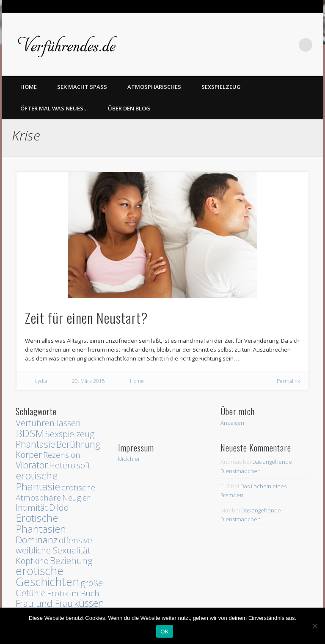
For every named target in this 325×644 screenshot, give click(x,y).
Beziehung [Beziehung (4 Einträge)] (71, 560)
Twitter (288, 45)
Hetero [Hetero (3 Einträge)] (62, 465)
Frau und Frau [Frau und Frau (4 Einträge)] (44, 603)
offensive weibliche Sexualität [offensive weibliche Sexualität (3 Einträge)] (54, 545)
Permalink (288, 381)
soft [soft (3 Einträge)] (84, 465)
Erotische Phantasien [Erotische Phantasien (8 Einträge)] (41, 523)
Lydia (41, 381)
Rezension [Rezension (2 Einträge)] (62, 455)
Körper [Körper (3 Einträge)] (29, 455)
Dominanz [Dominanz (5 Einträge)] (37, 540)
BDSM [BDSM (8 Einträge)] (30, 433)
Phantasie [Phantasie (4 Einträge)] (35, 444)
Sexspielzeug (221, 87)
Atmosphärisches (154, 87)
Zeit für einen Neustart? (86, 318)
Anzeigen (232, 423)
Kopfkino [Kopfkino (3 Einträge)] (32, 561)
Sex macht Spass (82, 87)
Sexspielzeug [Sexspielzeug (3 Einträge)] (70, 434)
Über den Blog (129, 108)
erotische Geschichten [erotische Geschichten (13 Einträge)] (47, 576)
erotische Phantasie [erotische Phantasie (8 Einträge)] (38, 481)
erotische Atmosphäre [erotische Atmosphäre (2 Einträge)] (55, 492)
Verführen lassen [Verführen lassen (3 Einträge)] (48, 423)
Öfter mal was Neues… (54, 108)
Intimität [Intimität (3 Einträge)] (32, 508)
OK (164, 632)
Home (137, 381)
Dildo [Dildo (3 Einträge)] (59, 508)
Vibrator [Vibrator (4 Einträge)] (32, 465)
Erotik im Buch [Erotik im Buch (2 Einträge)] (73, 593)
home (29, 87)
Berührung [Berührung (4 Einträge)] (78, 444)
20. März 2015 (88, 381)
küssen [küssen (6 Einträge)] (89, 603)
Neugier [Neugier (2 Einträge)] (76, 497)
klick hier (129, 459)
